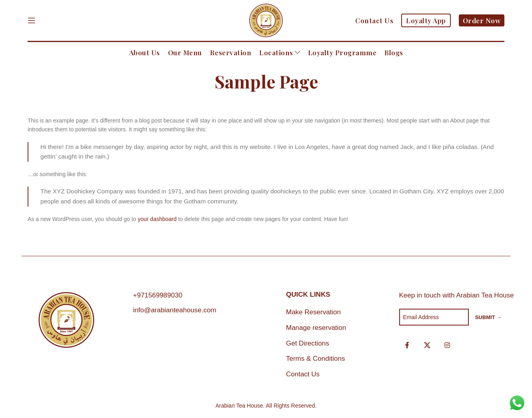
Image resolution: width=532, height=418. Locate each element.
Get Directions (308, 343)
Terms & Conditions (315, 359)
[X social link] (427, 346)
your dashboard (157, 219)
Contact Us (303, 374)
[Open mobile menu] (32, 20)
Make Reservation (313, 312)
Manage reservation (316, 328)
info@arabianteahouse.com (175, 310)
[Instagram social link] (447, 346)
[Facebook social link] (407, 346)
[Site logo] (266, 20)
